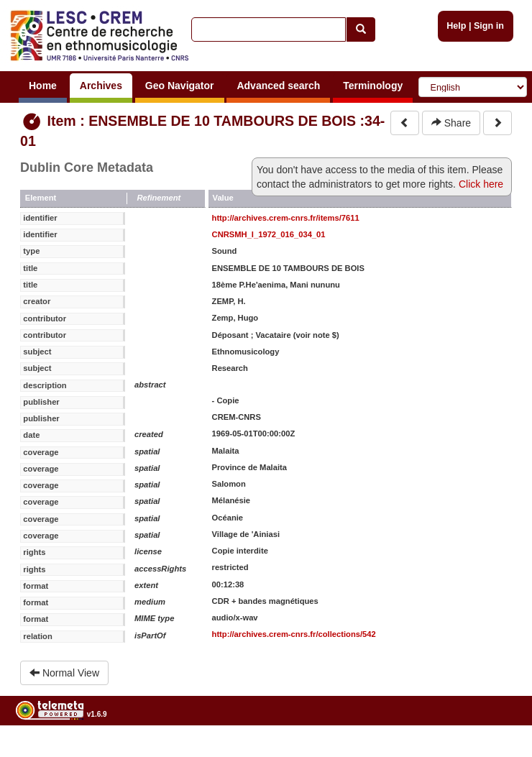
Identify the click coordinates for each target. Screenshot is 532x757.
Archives (101, 86)
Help (456, 26)
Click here (481, 184)
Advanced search (278, 86)
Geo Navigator (180, 86)
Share (451, 123)
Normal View (64, 673)
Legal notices (496, 751)
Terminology (373, 86)
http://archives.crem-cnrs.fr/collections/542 (294, 634)
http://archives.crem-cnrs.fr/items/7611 (286, 218)
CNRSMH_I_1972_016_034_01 (269, 234)
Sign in (489, 26)
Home (43, 86)
